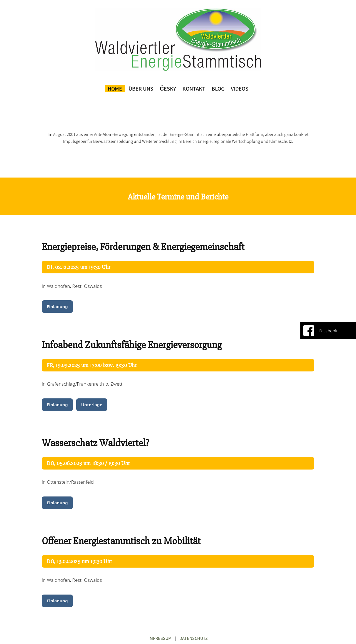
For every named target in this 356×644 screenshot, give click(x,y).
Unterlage (92, 405)
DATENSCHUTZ (194, 638)
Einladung (57, 306)
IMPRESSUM (160, 638)
